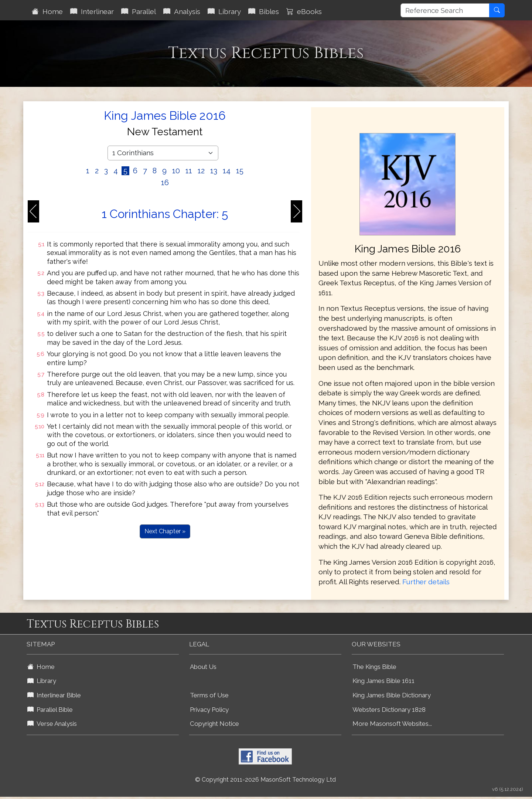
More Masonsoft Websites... (392, 724)
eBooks (304, 11)
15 (240, 171)
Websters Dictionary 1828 (389, 710)
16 (165, 183)
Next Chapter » (165, 531)
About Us (203, 667)
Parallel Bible (50, 710)
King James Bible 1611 (383, 681)
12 (201, 171)
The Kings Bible (374, 667)
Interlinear (92, 11)
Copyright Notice (214, 724)
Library (224, 11)
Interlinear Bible (54, 695)
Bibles (264, 11)
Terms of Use (209, 695)
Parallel (139, 11)
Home (47, 11)
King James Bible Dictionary (392, 695)
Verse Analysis (52, 724)
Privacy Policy (209, 710)
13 (214, 171)
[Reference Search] (445, 10)
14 (227, 171)
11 (189, 171)
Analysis (182, 11)
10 (176, 171)
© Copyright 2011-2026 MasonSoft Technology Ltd (265, 780)
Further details (426, 582)
